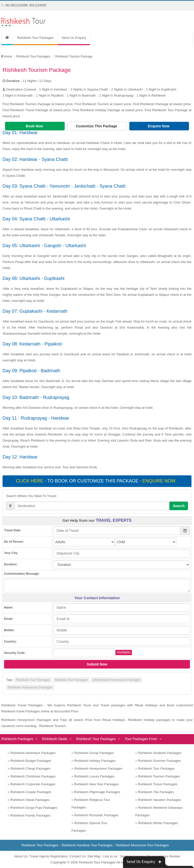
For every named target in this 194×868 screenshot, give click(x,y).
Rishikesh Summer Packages (159, 761)
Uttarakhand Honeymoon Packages (116, 680)
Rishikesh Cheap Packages (30, 769)
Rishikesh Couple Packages (31, 792)
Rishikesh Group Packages (94, 753)
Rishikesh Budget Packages (31, 761)
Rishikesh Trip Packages (156, 792)
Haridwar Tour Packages (71, 680)
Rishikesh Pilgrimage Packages (97, 792)
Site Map (94, 856)
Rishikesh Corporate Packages (33, 784)
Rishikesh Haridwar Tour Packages (87, 845)
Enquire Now (159, 126)
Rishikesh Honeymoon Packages (30, 687)
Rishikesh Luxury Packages (94, 776)
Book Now (35, 126)
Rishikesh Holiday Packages (95, 761)
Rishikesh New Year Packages (96, 784)
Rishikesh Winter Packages (158, 823)
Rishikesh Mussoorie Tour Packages (142, 845)
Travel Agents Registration (48, 856)
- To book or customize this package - (96, 481)
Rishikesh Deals (55, 739)
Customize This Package (97, 126)
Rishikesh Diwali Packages (30, 800)
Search (179, 506)
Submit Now (97, 664)
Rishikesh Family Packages (30, 815)
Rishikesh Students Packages (160, 753)
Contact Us (78, 856)
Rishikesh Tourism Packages (159, 776)
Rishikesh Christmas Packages (33, 776)
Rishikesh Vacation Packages (159, 800)
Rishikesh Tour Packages (35, 38)
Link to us (110, 856)
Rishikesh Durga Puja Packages (34, 808)
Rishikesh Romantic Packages (96, 815)
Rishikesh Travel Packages (158, 784)
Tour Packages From (141, 739)
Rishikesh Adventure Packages (33, 753)
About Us (21, 856)
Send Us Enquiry (74, 38)
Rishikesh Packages (17, 739)
